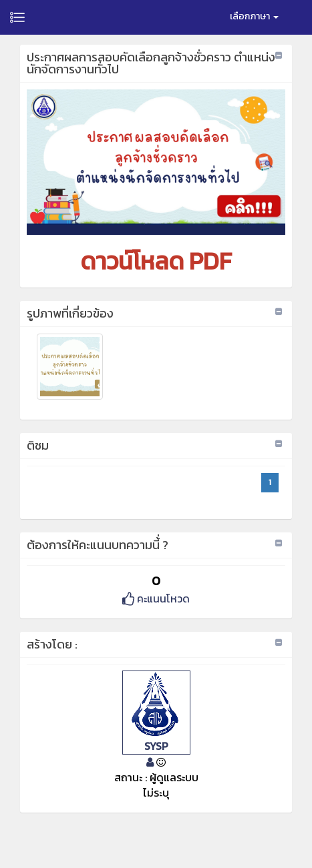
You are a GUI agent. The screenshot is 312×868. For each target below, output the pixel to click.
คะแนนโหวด (156, 598)
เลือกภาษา (254, 16)
